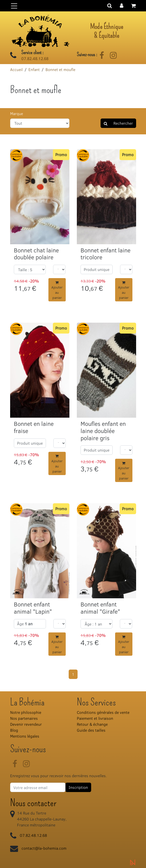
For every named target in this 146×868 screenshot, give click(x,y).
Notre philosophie (26, 712)
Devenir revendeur (26, 724)
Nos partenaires (24, 718)
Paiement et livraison (95, 718)
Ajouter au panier (57, 290)
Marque (17, 113)
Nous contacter (33, 803)
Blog (14, 730)
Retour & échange (92, 724)
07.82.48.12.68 (35, 59)
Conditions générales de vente (103, 712)
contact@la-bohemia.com (44, 848)
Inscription (78, 787)
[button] (122, 5)
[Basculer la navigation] (73, 6)
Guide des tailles (91, 730)
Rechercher (118, 123)
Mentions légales (25, 736)
